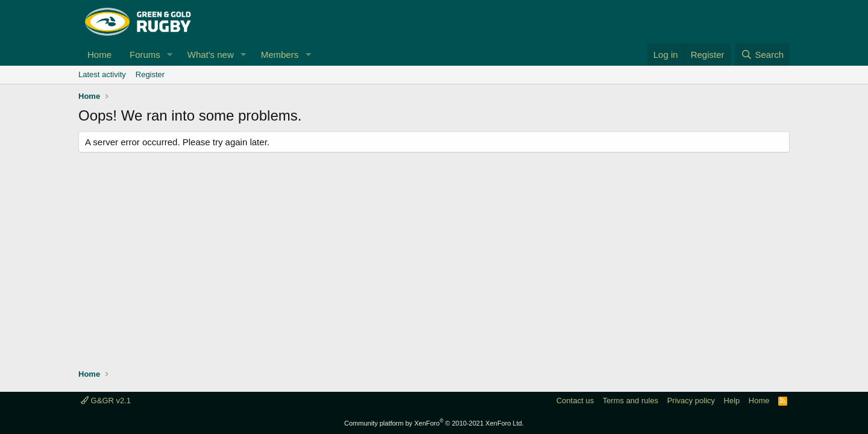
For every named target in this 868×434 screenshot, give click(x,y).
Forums (145, 55)
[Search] (762, 55)
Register (150, 74)
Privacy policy (691, 401)
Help (732, 401)
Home (99, 55)
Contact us (575, 401)
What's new (211, 55)
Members (280, 55)
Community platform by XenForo (434, 423)
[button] (170, 55)
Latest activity (102, 74)
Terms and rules (631, 401)
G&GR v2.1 (106, 401)
